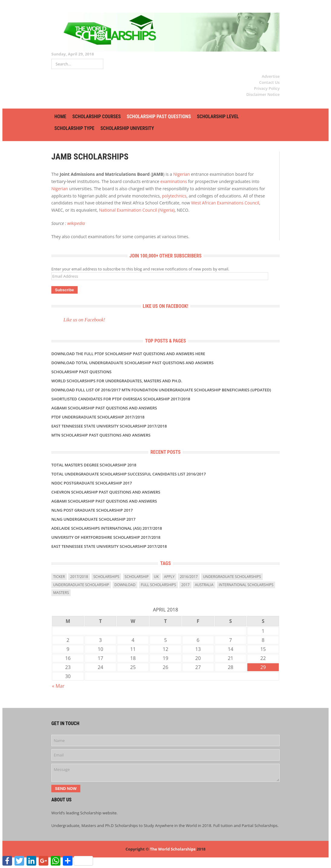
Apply (169, 577)
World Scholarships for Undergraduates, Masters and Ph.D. (117, 381)
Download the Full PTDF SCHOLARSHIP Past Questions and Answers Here (128, 354)
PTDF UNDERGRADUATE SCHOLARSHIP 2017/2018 (98, 417)
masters (61, 593)
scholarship (137, 577)
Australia (204, 585)
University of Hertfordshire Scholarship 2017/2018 (106, 537)
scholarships (106, 577)
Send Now (66, 789)
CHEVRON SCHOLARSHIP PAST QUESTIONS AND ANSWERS (106, 492)
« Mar (58, 686)
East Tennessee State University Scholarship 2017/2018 (109, 426)
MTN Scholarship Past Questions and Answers (101, 435)
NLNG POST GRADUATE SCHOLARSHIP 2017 (92, 510)
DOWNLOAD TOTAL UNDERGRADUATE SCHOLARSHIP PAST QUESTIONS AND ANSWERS (132, 363)
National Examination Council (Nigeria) (137, 210)
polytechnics (174, 196)
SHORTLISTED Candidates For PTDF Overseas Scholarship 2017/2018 (121, 399)
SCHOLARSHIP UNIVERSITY (127, 128)
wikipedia (76, 223)
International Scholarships (246, 585)
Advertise (271, 76)
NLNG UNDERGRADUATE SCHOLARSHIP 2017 (93, 519)
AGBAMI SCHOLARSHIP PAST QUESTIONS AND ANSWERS (104, 408)
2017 (185, 585)
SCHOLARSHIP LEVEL (218, 117)
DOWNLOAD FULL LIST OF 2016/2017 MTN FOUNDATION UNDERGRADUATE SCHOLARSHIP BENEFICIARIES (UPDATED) (161, 390)
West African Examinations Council (225, 203)
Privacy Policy (267, 88)
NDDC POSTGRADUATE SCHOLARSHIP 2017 (92, 483)
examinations (174, 181)
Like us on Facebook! (166, 306)
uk (156, 577)
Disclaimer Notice (263, 94)
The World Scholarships (173, 849)
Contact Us (269, 82)
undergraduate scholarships (232, 577)
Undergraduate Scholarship (81, 585)
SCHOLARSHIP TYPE (74, 128)
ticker (59, 577)
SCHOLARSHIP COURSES (96, 117)
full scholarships (158, 585)
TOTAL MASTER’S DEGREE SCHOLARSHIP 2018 (94, 465)
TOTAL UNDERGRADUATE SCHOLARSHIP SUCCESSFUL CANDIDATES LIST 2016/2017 (129, 474)
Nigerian (181, 174)
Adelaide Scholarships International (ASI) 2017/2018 (107, 528)
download (125, 585)
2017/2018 (79, 577)
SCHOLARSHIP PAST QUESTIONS (159, 117)
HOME (60, 117)
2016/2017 (189, 577)
